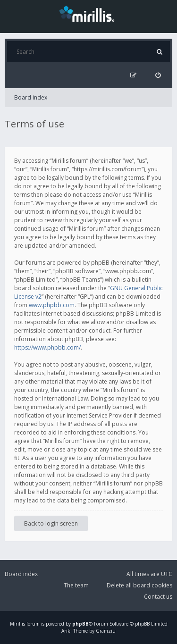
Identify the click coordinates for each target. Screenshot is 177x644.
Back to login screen (51, 523)
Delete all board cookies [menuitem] (139, 585)
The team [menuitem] (76, 585)
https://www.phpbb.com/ (47, 347)
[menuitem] (158, 75)
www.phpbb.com (52, 305)
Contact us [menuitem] (158, 597)
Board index (31, 97)
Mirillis (17, 624)
